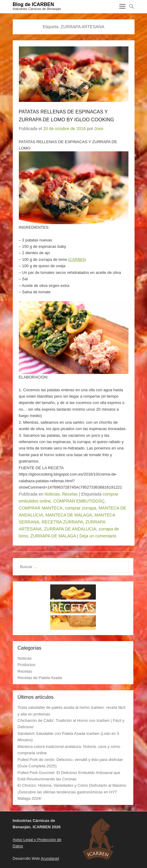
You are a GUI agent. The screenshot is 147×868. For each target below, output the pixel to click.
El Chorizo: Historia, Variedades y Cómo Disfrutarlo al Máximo (72, 785)
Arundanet (50, 858)
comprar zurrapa (80, 508)
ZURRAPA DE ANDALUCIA (70, 529)
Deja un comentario (98, 536)
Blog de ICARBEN (33, 4)
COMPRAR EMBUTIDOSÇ (79, 501)
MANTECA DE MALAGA (69, 515)
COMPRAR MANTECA (41, 508)
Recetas (70, 494)
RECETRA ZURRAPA (62, 522)
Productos (27, 665)
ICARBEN (77, 259)
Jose (99, 129)
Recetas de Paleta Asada (40, 678)
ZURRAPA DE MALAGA (53, 536)
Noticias (52, 494)
